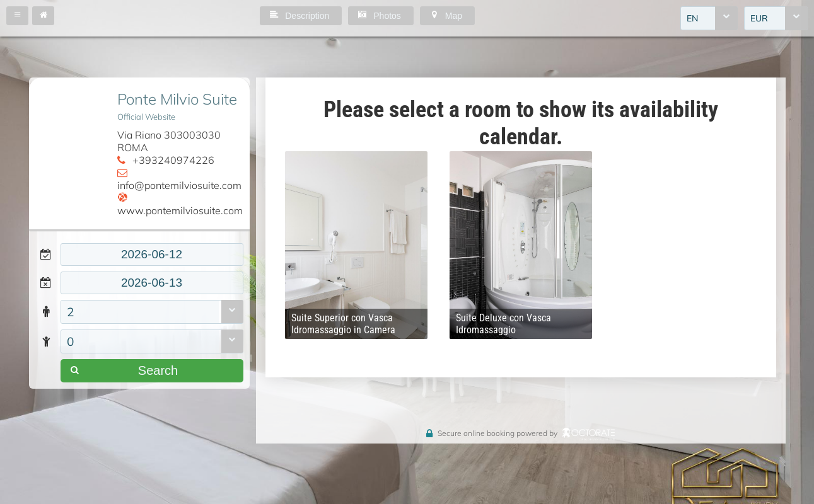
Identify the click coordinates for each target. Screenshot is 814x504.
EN (692, 18)
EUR (759, 18)
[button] (17, 16)
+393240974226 (173, 160)
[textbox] (152, 255)
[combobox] (709, 18)
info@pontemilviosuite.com (179, 185)
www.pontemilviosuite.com (180, 210)
